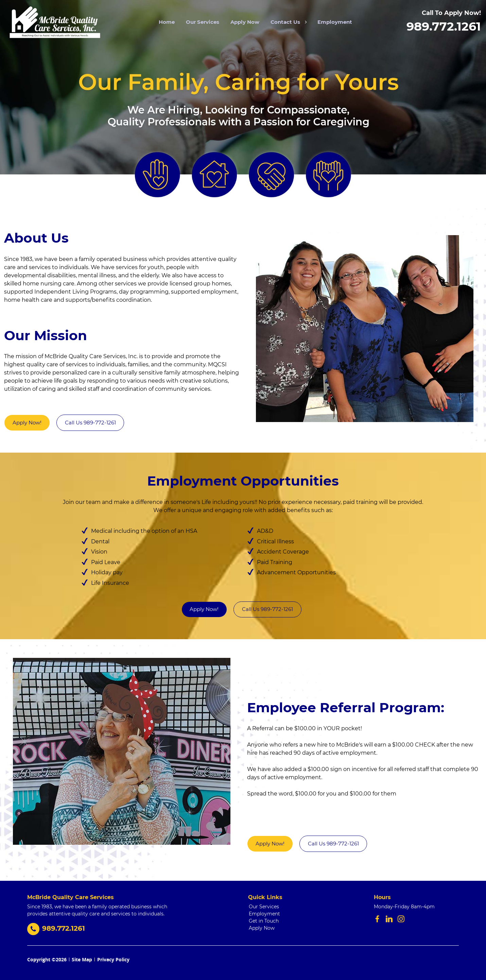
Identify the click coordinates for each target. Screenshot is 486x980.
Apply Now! (27, 423)
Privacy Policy (113, 959)
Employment (335, 22)
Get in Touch (264, 921)
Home (167, 22)
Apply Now (245, 22)
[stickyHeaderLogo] (54, 22)
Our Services (203, 22)
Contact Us (288, 22)
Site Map (82, 959)
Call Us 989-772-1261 (91, 423)
